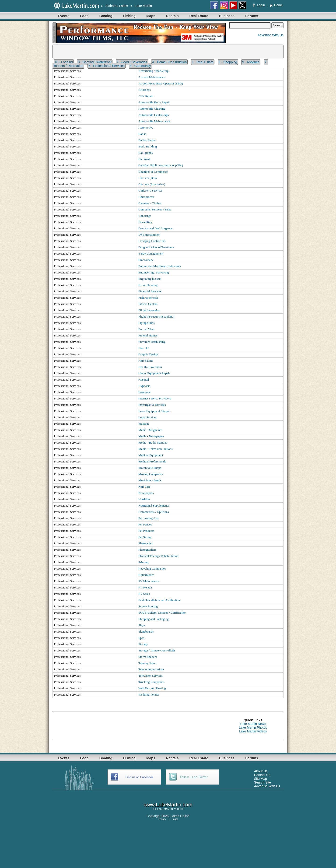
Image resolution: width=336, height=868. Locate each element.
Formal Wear (146, 329)
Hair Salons (146, 361)
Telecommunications (151, 669)
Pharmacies (145, 543)
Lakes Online (180, 816)
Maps (151, 16)
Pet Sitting (145, 537)
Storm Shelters (148, 657)
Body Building (148, 146)
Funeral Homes (148, 335)
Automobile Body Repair (154, 102)
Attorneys (145, 90)
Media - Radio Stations (153, 443)
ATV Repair (146, 96)
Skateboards (146, 632)
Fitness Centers (148, 304)
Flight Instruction (149, 310)
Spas (141, 638)
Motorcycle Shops (150, 468)
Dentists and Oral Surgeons (155, 228)
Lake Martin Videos (253, 731)
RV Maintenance (149, 581)
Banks (142, 134)
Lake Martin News (253, 724)
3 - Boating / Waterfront (95, 62)
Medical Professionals (152, 461)
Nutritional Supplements (154, 506)
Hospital (144, 380)
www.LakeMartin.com (168, 805)
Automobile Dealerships (154, 115)
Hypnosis (144, 386)
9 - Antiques (251, 62)
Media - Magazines (150, 430)
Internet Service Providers (155, 398)
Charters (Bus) (147, 178)
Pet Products (146, 531)
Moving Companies (151, 474)
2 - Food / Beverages (132, 62)
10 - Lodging (64, 62)
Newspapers (146, 493)
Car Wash (144, 159)
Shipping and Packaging (154, 619)
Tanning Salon (147, 663)
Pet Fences (145, 524)
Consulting (145, 222)
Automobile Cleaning (152, 109)
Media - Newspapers (151, 436)
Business (227, 16)
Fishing (129, 16)
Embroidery (146, 260)
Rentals (172, 16)
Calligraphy (146, 153)
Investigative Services (152, 405)
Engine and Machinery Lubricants (160, 266)
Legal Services (148, 417)
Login (259, 5)
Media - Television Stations (156, 449)
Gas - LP (144, 348)
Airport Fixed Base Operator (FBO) (161, 83)
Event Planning (148, 285)
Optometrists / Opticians (154, 512)
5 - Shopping (228, 62)
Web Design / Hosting (152, 688)
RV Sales (144, 594)
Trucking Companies (151, 682)
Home (276, 5)
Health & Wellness (150, 367)
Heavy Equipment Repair (154, 373)
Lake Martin (143, 6)
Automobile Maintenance (154, 121)
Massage (144, 424)
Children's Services (150, 191)
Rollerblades (146, 575)
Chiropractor (146, 197)
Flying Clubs (146, 323)
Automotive (146, 128)
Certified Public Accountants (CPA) (161, 165)
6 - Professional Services (107, 66)
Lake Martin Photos (253, 728)
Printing (143, 562)
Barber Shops (147, 140)
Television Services (150, 676)
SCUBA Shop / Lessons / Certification (162, 613)
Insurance (144, 392)
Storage (143, 644)
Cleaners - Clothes (150, 203)
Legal (175, 819)
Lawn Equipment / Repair (154, 411)
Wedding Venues (149, 695)
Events (64, 16)
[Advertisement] (137, 726)
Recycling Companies (152, 569)
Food (84, 16)
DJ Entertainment (149, 235)
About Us (261, 771)
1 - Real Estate (203, 62)
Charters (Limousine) (152, 184)
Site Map (261, 779)
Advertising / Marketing (153, 71)
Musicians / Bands (150, 480)
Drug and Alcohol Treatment (156, 247)
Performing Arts (148, 518)
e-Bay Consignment (151, 254)
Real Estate (199, 16)
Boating (106, 16)
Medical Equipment (151, 455)
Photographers (147, 550)
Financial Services (150, 291)
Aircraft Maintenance (152, 77)
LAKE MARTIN (165, 809)
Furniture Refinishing (152, 342)
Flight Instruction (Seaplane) (156, 317)
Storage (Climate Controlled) (156, 650)
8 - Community (140, 66)
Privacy (162, 819)
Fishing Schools (148, 298)
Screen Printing (148, 606)
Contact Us (262, 775)
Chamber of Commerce (153, 172)
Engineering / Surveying (154, 272)
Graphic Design (148, 354)
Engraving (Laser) (150, 279)
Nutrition (144, 499)
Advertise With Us (271, 35)
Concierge (145, 216)
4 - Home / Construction (169, 62)
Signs (142, 625)
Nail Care (144, 487)
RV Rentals (145, 587)
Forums (252, 16)
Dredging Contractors (152, 241)
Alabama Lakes (117, 6)
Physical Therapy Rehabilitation (158, 556)
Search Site (262, 782)
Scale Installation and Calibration (159, 600)
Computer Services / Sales (155, 209)
